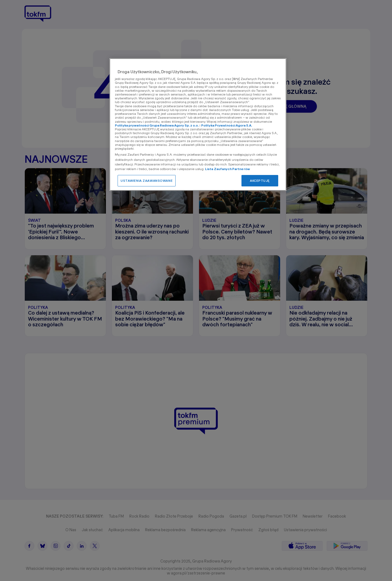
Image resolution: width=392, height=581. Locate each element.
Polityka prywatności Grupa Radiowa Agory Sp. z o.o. (157, 125)
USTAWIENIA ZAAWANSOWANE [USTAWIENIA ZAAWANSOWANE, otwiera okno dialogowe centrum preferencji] (147, 181)
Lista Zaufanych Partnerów (227, 169)
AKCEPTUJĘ (260, 181)
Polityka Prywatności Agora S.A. (227, 125)
